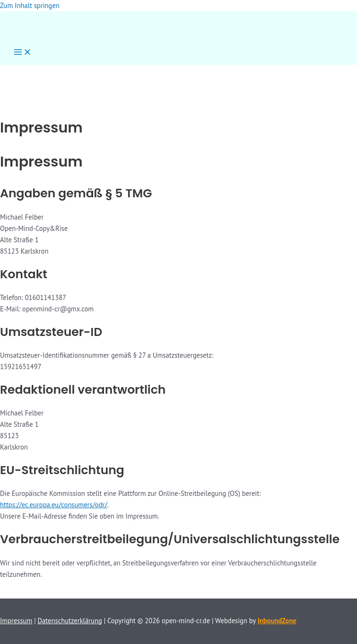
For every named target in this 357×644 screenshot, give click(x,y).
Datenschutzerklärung (70, 621)
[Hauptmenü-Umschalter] (23, 53)
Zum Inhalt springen (30, 5)
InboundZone (277, 621)
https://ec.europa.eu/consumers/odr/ (54, 505)
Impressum (16, 621)
